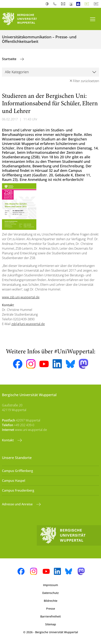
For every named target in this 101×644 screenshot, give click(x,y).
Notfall (71, 4)
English (97, 4)
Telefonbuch (56, 4)
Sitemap (51, 624)
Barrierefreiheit (50, 616)
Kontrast (48, 4)
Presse (51, 609)
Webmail (64, 4)
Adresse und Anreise (18, 504)
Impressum (50, 585)
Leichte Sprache (79, 4)
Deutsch (88, 4)
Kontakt (8, 440)
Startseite (10, 59)
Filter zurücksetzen (86, 81)
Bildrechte (51, 601)
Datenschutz (50, 593)
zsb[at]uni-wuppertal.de (28, 324)
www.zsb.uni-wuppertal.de (21, 297)
